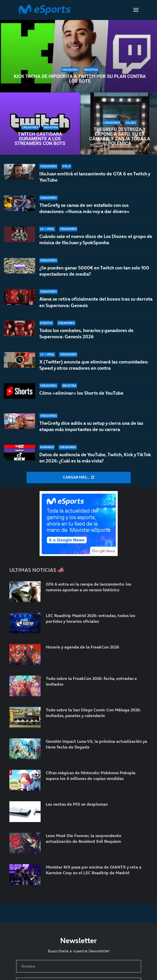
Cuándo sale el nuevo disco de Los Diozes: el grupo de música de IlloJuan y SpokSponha (96, 239)
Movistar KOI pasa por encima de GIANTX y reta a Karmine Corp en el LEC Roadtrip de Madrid (94, 870)
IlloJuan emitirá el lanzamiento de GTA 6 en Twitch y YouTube (95, 177)
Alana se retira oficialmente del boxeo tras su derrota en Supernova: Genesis (96, 302)
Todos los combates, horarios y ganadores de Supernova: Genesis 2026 (86, 336)
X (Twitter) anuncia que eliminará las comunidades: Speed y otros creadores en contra (94, 367)
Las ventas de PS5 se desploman (77, 804)
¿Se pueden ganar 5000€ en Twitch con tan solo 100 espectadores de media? (94, 271)
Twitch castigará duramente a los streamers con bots (40, 139)
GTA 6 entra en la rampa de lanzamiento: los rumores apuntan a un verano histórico (89, 587)
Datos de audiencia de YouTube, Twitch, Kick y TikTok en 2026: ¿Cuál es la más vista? (95, 458)
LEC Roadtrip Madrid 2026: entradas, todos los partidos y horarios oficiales (90, 618)
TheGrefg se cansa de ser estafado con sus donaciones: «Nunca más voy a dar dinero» (84, 208)
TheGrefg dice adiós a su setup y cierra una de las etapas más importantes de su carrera (91, 426)
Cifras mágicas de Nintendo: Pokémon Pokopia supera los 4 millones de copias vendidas (91, 776)
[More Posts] (79, 478)
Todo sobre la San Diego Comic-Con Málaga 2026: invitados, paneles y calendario (93, 713)
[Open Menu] (136, 10)
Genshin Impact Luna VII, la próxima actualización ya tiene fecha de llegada (96, 744)
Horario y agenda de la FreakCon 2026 (83, 647)
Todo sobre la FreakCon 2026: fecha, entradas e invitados (91, 681)
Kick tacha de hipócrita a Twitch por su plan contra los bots (80, 79)
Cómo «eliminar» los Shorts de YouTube (81, 395)
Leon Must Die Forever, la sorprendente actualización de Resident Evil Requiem (84, 838)
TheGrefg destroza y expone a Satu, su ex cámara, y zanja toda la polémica (120, 136)
